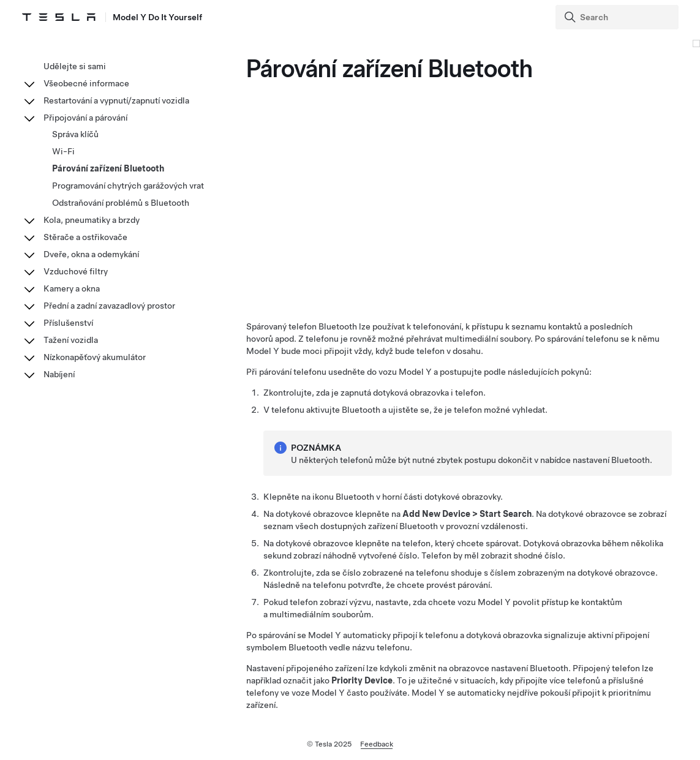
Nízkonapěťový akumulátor (95, 357)
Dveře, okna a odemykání (91, 254)
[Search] (618, 17)
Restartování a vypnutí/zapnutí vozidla (116, 100)
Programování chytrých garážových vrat (128, 186)
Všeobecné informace (86, 83)
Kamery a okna (72, 288)
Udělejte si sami (75, 66)
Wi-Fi (63, 151)
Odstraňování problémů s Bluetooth (121, 203)
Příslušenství (68, 323)
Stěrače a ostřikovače (85, 237)
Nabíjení (59, 374)
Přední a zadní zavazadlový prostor (109, 306)
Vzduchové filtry (76, 271)
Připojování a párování (85, 118)
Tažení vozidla (71, 340)
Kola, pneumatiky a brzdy (92, 220)
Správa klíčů (75, 134)
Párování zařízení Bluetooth (108, 168)
